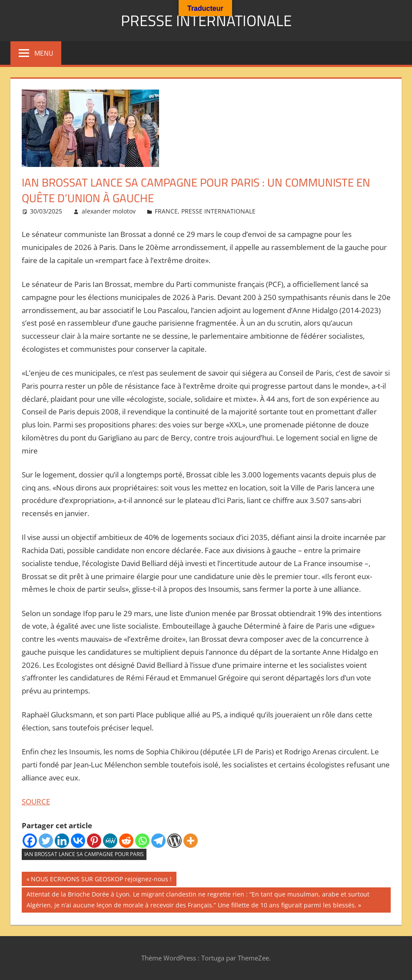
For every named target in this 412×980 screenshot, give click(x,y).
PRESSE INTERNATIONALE (206, 20)
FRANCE (166, 211)
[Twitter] (46, 841)
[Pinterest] (94, 841)
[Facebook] (30, 841)
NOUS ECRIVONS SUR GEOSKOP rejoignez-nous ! (101, 880)
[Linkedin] (62, 841)
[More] (191, 841)
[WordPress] (174, 841)
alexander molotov (109, 211)
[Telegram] (158, 841)
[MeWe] (110, 841)
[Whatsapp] (142, 841)
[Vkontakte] (78, 841)
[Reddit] (126, 841)
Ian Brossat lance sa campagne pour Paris (84, 854)
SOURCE (36, 802)
